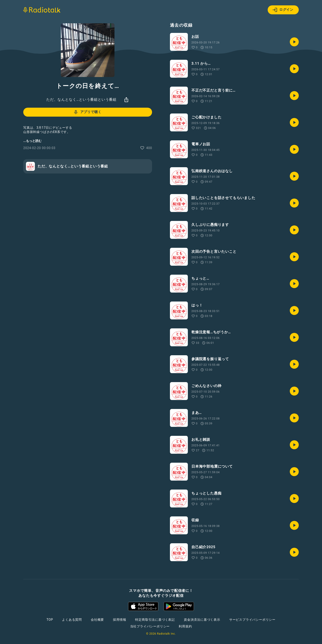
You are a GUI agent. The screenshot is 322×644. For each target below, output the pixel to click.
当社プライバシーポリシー (150, 626)
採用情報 (120, 620)
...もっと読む (32, 141)
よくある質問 (72, 620)
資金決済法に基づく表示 (202, 620)
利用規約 (185, 626)
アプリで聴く (87, 112)
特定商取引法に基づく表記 (155, 620)
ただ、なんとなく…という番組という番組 (81, 99)
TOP (50, 620)
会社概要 (97, 620)
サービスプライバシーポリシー (252, 620)
